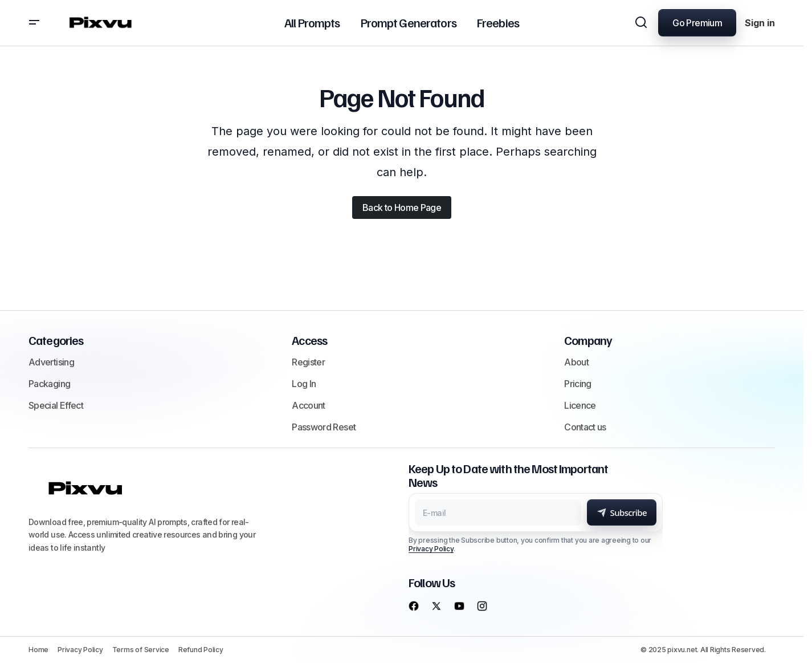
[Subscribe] (622, 512)
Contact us (585, 427)
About (576, 362)
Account (309, 405)
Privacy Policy (431, 549)
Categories (56, 340)
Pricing (578, 384)
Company (588, 340)
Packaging (49, 384)
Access (309, 340)
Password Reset (324, 427)
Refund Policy (201, 650)
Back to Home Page (402, 208)
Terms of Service (141, 650)
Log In (304, 384)
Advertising (51, 362)
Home (38, 650)
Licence (580, 405)
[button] (34, 23)
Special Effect (56, 405)
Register (308, 362)
